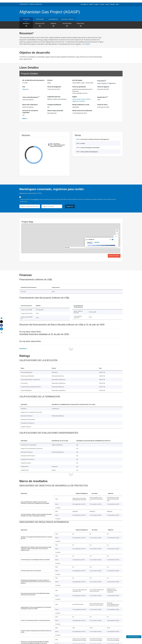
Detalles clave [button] (40, 25)
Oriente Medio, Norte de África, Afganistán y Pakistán (82, 100)
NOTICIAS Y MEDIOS (68, 19)
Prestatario (102, 80)
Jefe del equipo (77, 80)
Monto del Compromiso (30, 105)
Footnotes (23, 349)
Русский (112, 4)
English (97, 4)
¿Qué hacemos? (24, 4)
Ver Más (86, 44)
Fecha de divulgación (54, 87)
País (24, 87)
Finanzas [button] (53, 25)
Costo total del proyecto (31, 97)
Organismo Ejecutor (54, 97)
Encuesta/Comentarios (134, 637)
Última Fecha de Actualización (82, 111)
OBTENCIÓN (40, 19)
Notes (24, 118)
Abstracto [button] (26, 25)
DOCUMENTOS (53, 19)
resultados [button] (81, 25)
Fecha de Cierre (102, 105)
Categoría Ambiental (54, 105)
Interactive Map (114, 256)
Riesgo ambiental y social (81, 105)
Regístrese (70, 206)
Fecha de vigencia (103, 87)
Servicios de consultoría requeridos (30, 112)
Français (102, 4)
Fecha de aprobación (79, 87)
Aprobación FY (102, 97)
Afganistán (25, 89)
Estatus (50, 80)
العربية (107, 4)
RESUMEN (26, 19)
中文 (117, 4)
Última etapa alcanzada (55, 111)
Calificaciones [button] (67, 25)
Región (75, 97)
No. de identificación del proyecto (33, 80)
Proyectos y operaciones (36, 4)
